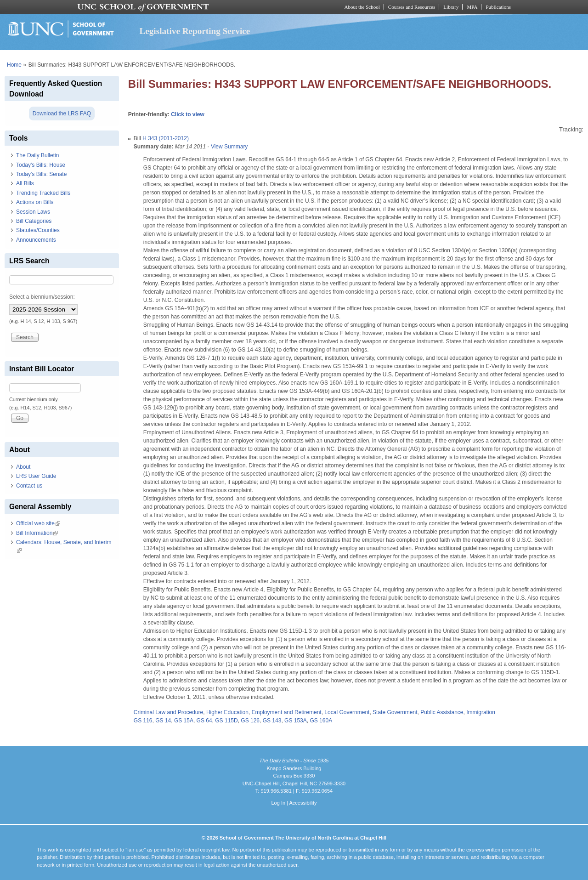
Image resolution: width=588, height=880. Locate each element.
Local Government (347, 712)
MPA (472, 7)
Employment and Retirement (287, 712)
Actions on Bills (35, 202)
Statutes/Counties (38, 230)
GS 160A (321, 721)
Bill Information (37, 533)
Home (14, 65)
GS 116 (143, 721)
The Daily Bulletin (37, 155)
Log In (278, 803)
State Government (395, 712)
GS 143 (272, 721)
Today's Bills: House (41, 165)
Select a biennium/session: (42, 297)
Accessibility (303, 803)
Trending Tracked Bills (43, 193)
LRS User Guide (36, 476)
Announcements (36, 240)
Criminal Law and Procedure (168, 712)
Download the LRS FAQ (62, 114)
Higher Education (227, 712)
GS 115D (226, 721)
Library (451, 7)
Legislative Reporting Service (195, 31)
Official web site (38, 523)
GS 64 (204, 721)
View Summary (229, 147)
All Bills (25, 183)
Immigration (481, 712)
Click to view (188, 114)
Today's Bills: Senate (41, 174)
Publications (498, 7)
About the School (362, 7)
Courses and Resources (412, 7)
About (23, 467)
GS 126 (250, 721)
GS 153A (296, 721)
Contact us (29, 486)
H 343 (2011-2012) (166, 138)
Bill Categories (34, 221)
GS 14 (163, 721)
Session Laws (33, 212)
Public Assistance (442, 712)
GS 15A (184, 721)
